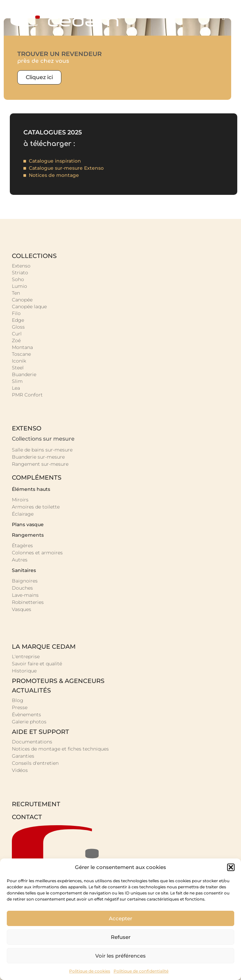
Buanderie (24, 374)
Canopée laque (29, 307)
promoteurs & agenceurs (58, 681)
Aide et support (41, 732)
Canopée (22, 300)
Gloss (18, 327)
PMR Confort (27, 395)
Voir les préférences (120, 956)
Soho (18, 279)
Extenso (21, 266)
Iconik (19, 361)
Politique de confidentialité (141, 971)
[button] (231, 867)
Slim (17, 381)
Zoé (16, 340)
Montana (22, 347)
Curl (17, 334)
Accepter (120, 918)
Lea (16, 388)
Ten (16, 293)
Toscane (21, 354)
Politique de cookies (90, 971)
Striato (20, 273)
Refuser (121, 937)
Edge (18, 320)
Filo (16, 313)
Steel (18, 368)
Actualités (31, 690)
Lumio (19, 286)
